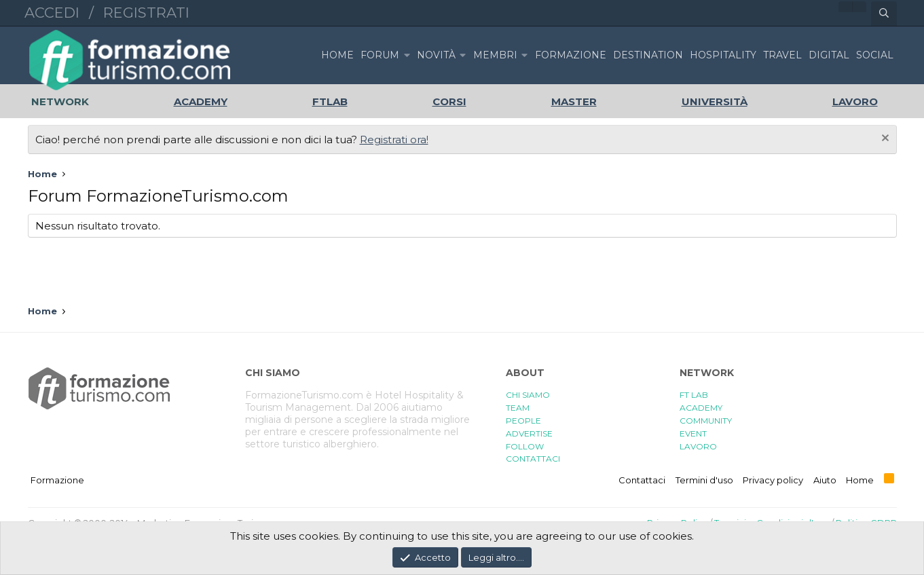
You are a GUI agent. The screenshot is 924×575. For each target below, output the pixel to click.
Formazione (57, 480)
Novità (436, 55)
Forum (380, 55)
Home (337, 55)
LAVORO (698, 446)
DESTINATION (648, 55)
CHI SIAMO (528, 395)
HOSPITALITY (723, 55)
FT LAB (694, 395)
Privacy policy (773, 480)
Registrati (146, 13)
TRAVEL (782, 55)
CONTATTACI (533, 459)
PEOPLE (523, 421)
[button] (407, 55)
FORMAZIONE (571, 55)
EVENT (693, 433)
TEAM (518, 408)
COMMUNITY (706, 421)
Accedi (52, 13)
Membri (495, 55)
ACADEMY (701, 408)
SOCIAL (875, 55)
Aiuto (825, 480)
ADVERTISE (529, 433)
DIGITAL (829, 55)
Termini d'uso (704, 480)
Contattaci (642, 480)
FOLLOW (525, 446)
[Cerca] (884, 14)
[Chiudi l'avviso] (884, 140)
